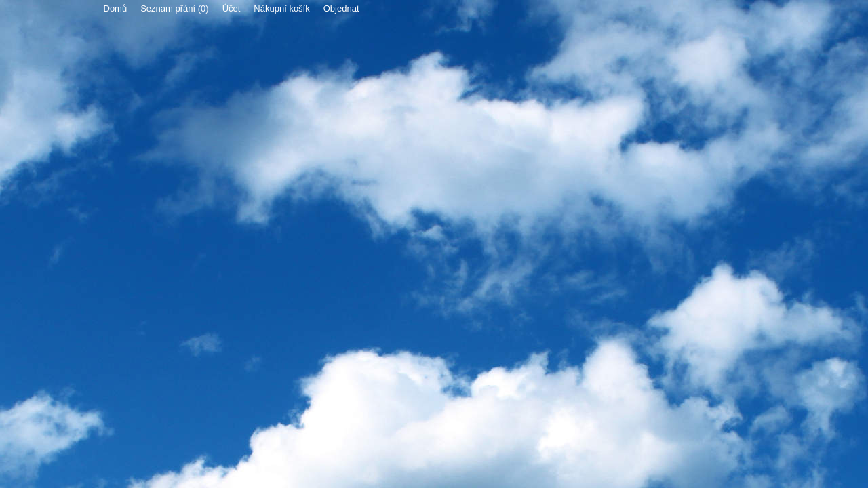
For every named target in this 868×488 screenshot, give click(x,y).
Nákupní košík (281, 8)
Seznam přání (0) (174, 8)
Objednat (341, 8)
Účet (232, 8)
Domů (116, 8)
